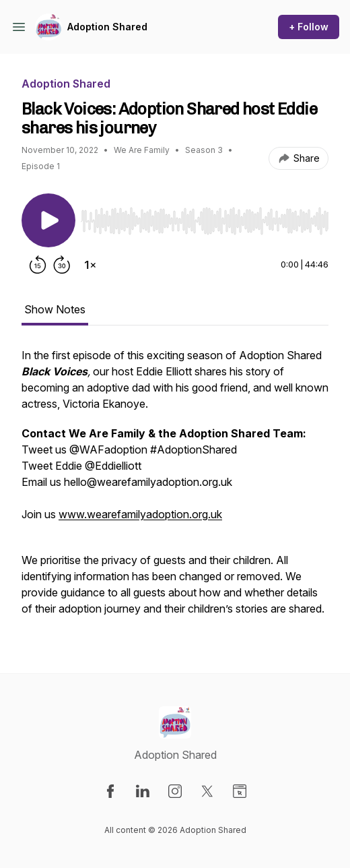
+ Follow (309, 27)
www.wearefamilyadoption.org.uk (140, 514)
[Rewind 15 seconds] (38, 265)
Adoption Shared (107, 27)
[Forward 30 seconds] (62, 265)
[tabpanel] (175, 489)
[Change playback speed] (90, 265)
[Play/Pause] (48, 220)
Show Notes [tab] (55, 309)
